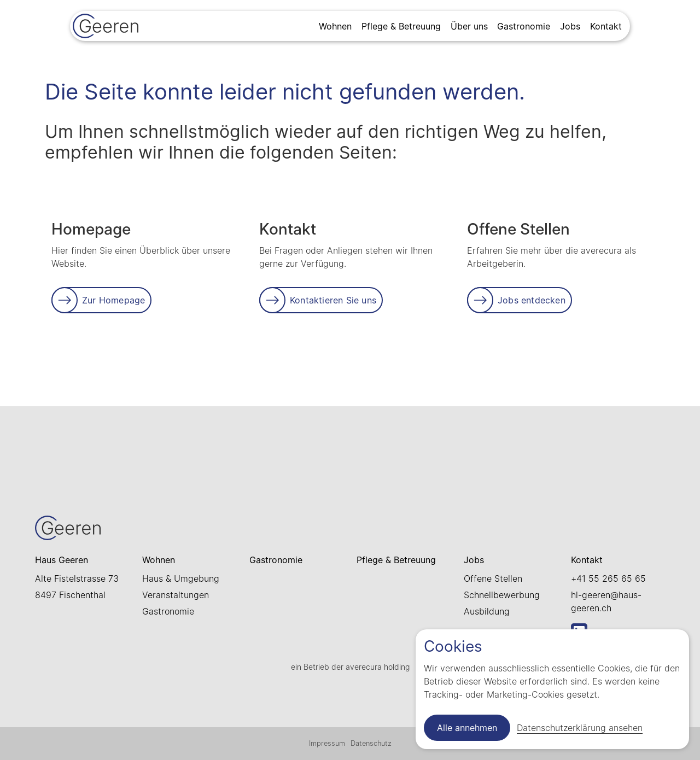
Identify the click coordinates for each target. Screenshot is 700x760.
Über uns (469, 26)
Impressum (327, 743)
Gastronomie (524, 26)
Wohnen (335, 26)
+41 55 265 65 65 (608, 578)
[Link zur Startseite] (106, 27)
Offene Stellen (493, 578)
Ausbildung (487, 611)
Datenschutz (371, 743)
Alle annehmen (467, 728)
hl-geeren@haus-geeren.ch (606, 601)
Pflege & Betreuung (401, 26)
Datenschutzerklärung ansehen (580, 728)
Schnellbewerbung (502, 595)
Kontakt (606, 26)
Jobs (570, 26)
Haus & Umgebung (181, 578)
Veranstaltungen (176, 595)
